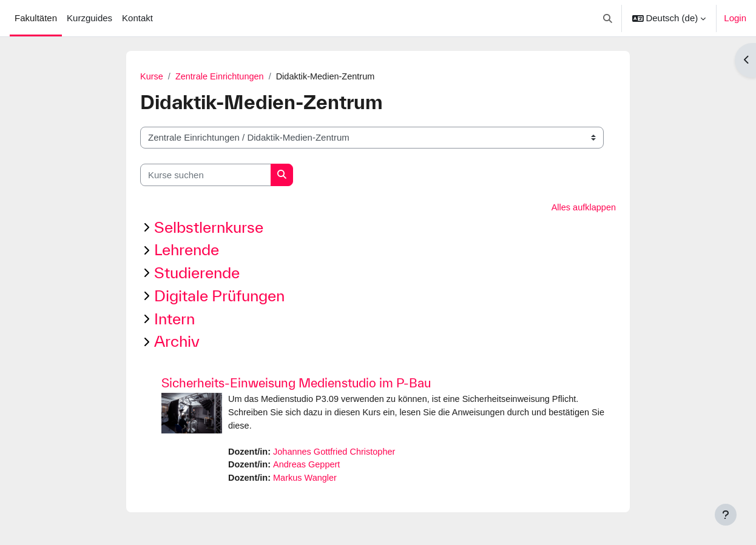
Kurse (152, 77)
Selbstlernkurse (209, 228)
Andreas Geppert (309, 468)
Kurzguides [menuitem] (89, 18)
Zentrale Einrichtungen (222, 77)
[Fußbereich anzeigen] (726, 515)
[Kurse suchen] (206, 176)
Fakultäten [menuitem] (36, 18)
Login (735, 18)
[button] (608, 18)
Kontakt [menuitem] (137, 18)
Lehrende (187, 251)
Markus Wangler (308, 481)
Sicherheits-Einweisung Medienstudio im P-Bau (296, 384)
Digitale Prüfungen (219, 296)
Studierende (197, 274)
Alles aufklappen (582, 208)
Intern (174, 319)
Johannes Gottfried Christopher (338, 454)
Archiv (177, 342)
